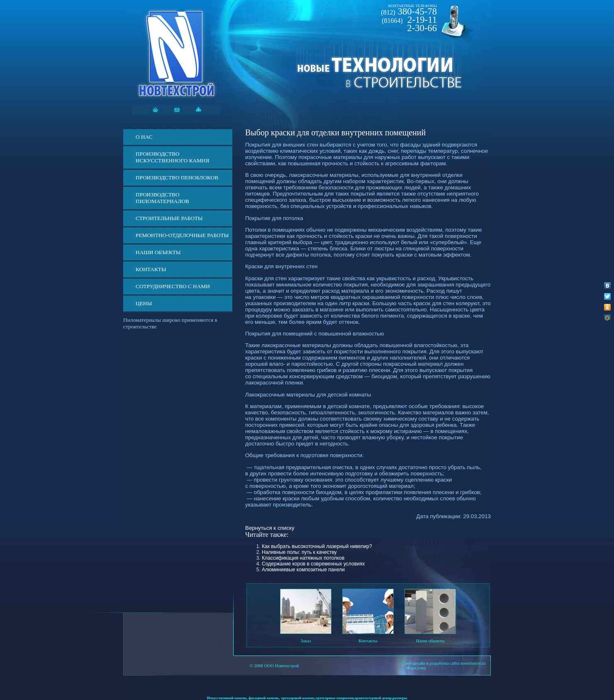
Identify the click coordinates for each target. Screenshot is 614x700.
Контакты (151, 269)
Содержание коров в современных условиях (313, 564)
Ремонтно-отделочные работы (182, 235)
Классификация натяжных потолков (303, 558)
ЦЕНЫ (144, 303)
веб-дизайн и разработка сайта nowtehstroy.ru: (446, 663)
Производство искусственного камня (173, 157)
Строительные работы (169, 218)
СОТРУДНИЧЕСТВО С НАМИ (173, 286)
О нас (144, 137)
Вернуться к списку (270, 528)
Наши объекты (158, 252)
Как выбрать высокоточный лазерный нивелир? (317, 546)
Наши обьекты (430, 641)
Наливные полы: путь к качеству (299, 552)
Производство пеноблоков (177, 177)
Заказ (306, 641)
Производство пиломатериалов (162, 198)
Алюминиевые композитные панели (303, 570)
